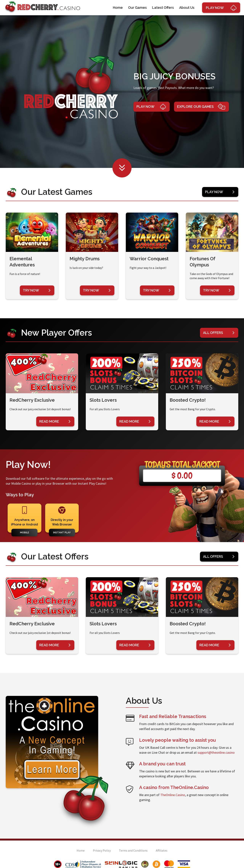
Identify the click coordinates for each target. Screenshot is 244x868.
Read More (55, 422)
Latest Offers (163, 8)
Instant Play (62, 532)
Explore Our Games (201, 107)
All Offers (219, 333)
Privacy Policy (102, 850)
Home (118, 8)
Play (221, 8)
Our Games (137, 8)
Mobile (24, 532)
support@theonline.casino (216, 752)
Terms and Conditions (133, 850)
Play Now (151, 107)
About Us (187, 8)
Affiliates (162, 850)
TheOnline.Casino (173, 795)
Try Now (37, 290)
